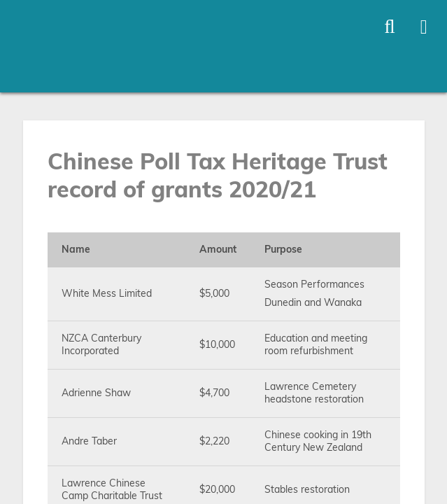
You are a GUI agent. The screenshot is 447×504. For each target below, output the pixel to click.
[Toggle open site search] (390, 27)
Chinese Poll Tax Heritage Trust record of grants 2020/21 (218, 176)
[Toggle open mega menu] (424, 27)
